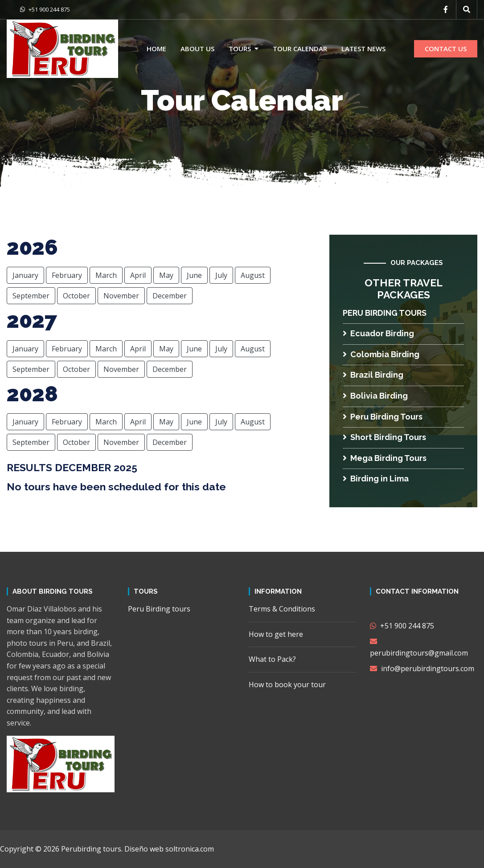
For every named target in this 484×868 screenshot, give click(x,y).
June (194, 275)
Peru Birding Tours (383, 417)
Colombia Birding (381, 354)
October (76, 296)
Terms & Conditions (282, 609)
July (221, 275)
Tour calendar (300, 49)
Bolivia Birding (375, 396)
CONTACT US (446, 49)
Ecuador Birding (378, 333)
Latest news (363, 49)
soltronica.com (190, 849)
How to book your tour (287, 685)
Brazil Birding (373, 375)
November (121, 296)
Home (156, 49)
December (170, 296)
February (67, 275)
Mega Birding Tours (385, 458)
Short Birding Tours (384, 437)
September (31, 296)
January (25, 275)
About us (197, 49)
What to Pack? (272, 659)
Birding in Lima (376, 479)
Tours (240, 49)
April (138, 275)
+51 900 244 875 (45, 9)
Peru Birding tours (385, 313)
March (106, 275)
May (166, 275)
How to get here (276, 634)
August (253, 275)
